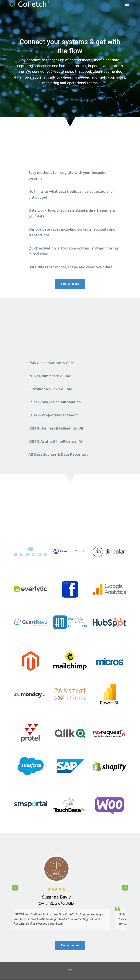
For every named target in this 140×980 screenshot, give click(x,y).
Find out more (70, 284)
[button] (125, 888)
